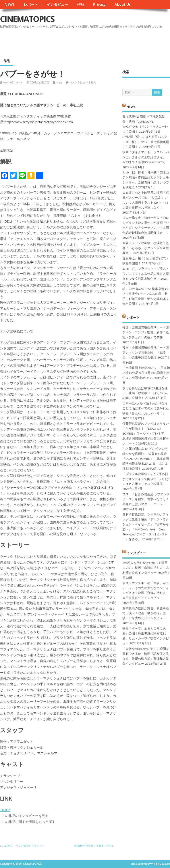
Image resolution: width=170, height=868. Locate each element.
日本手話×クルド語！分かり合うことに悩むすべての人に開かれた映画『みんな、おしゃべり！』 (146, 408)
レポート (31, 4)
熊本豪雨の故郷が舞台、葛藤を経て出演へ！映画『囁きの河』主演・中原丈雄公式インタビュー (146, 613)
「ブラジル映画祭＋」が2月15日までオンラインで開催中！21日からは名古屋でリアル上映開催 (146, 479)
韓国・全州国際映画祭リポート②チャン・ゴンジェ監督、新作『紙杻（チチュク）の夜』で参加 (146, 332)
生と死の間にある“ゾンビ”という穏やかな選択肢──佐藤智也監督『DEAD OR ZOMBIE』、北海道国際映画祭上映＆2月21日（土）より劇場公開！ (146, 459)
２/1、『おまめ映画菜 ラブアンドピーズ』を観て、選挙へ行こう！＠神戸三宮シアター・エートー (146, 499)
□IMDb (5, 810)
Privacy (99, 4)
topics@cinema (13, 82)
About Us (123, 4)
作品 (81, 4)
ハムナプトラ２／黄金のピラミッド (23, 846)
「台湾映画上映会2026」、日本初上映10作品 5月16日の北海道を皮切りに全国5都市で (146, 373)
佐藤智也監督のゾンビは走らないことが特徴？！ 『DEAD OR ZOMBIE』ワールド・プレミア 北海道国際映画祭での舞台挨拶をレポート (146, 433)
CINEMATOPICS (27, 19)
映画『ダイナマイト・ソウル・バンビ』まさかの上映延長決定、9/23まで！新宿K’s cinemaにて (146, 157)
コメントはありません (83, 82)
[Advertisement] (86, 42)
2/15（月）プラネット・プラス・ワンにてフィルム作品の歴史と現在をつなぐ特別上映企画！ (146, 274)
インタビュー (57, 4)
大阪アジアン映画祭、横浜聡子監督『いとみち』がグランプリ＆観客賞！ (146, 248)
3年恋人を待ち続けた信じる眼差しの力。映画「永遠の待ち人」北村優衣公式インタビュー (146, 568)
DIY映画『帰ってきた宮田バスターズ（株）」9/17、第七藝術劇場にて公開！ (146, 142)
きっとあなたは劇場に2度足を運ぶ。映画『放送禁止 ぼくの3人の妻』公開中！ (145, 393)
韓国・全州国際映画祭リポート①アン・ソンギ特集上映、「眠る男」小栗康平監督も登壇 (146, 352)
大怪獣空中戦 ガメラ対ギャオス (93, 846)
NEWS (10, 4)
